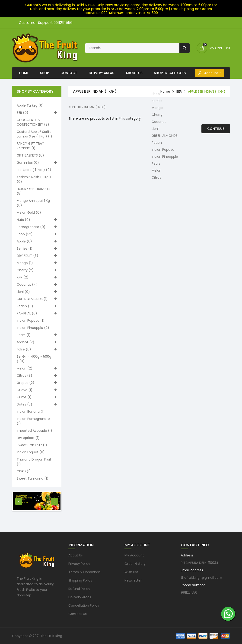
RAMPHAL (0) (37, 313)
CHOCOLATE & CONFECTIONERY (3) (33, 122)
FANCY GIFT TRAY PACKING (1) (30, 146)
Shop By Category (170, 73)
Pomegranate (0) (37, 227)
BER (179, 92)
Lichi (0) (37, 292)
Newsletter (133, 580)
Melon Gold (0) (29, 212)
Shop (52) (37, 234)
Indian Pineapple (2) (33, 328)
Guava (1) (37, 390)
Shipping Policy (80, 580)
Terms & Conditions (84, 572)
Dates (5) (37, 404)
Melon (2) (37, 368)
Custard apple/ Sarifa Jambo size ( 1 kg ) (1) (34, 134)
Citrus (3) (37, 376)
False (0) (37, 349)
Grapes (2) (37, 383)
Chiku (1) (24, 471)
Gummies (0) (37, 163)
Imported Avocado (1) (34, 431)
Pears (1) (37, 335)
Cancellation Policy (84, 605)
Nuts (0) (37, 220)
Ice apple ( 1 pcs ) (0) (34, 170)
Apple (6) (37, 241)
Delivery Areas (101, 73)
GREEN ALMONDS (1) (37, 299)
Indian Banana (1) (31, 412)
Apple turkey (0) (30, 105)
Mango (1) (37, 263)
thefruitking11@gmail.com (201, 578)
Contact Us (78, 614)
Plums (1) (37, 397)
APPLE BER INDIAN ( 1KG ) (207, 92)
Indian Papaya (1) (31, 320)
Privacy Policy (79, 564)
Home (24, 73)
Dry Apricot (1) (28, 438)
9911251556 (189, 592)
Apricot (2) (37, 342)
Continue (216, 129)
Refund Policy (79, 589)
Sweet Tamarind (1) (33, 478)
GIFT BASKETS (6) (30, 155)
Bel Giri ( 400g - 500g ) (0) (34, 359)
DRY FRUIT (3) (37, 256)
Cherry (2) (37, 270)
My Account (134, 555)
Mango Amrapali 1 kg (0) (33, 203)
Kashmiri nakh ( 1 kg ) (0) (34, 179)
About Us (134, 73)
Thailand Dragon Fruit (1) (34, 462)
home (165, 92)
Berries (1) (37, 248)
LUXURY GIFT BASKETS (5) (33, 191)
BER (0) (37, 113)
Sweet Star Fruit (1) (32, 445)
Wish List (131, 572)
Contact (69, 73)
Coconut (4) (37, 284)
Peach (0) (37, 306)
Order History (135, 564)
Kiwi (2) (37, 277)
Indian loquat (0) (31, 452)
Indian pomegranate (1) (33, 421)
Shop (45, 73)
